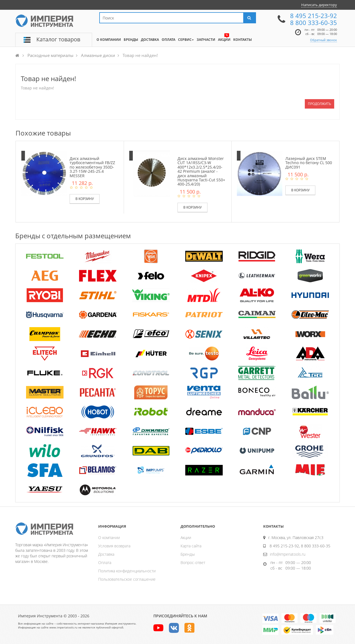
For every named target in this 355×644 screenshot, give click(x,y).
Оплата (105, 562)
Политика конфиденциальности (127, 571)
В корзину (85, 199)
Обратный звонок (324, 40)
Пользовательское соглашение (127, 579)
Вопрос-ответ (193, 562)
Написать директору (319, 5)
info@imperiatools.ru (288, 554)
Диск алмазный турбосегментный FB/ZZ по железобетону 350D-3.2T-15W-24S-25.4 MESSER (92, 167)
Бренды (188, 554)
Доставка (106, 554)
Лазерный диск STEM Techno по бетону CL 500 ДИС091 (309, 163)
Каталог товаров (58, 39)
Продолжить (319, 104)
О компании (109, 537)
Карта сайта (191, 546)
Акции (186, 537)
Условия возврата (114, 546)
